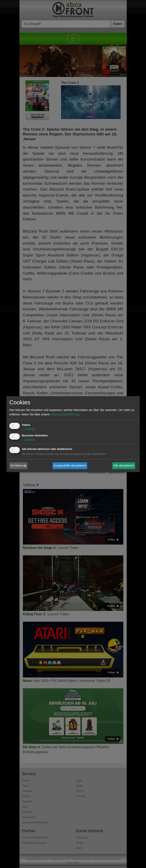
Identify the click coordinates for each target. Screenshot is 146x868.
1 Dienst (28, 429)
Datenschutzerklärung (65, 414)
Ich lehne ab (18, 466)
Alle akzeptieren (124, 466)
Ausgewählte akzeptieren (70, 466)
